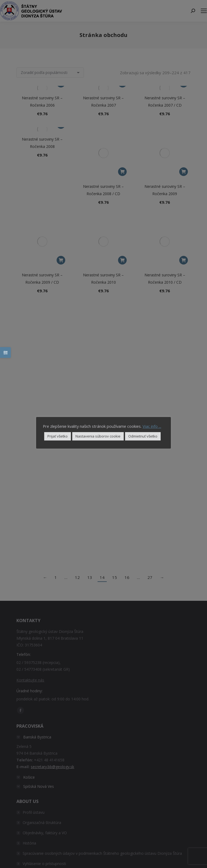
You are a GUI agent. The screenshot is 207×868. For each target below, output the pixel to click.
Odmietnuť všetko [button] (143, 436)
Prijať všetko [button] (58, 436)
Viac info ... (152, 426)
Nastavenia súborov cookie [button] (98, 436)
